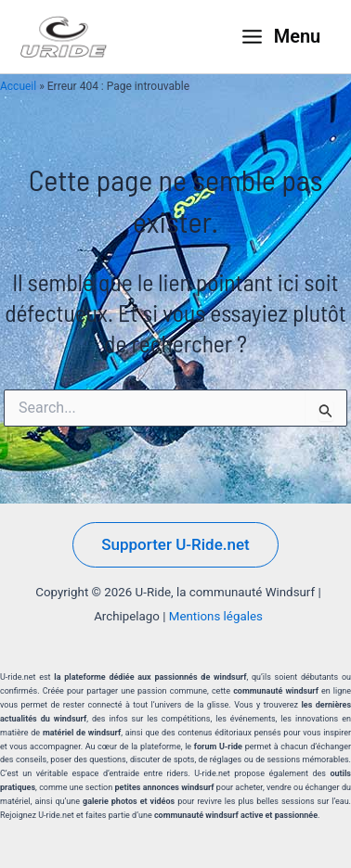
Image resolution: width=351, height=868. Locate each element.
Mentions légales (216, 616)
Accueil (18, 86)
